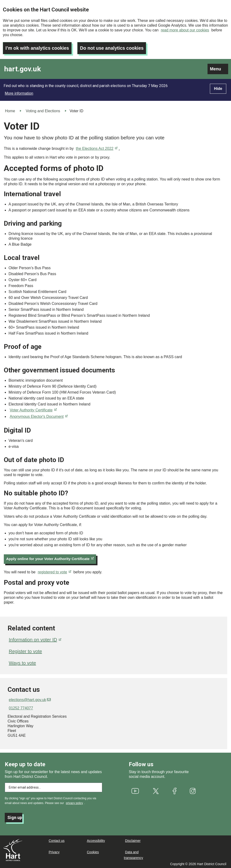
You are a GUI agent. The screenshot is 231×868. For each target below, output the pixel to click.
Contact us (57, 840)
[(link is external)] (135, 790)
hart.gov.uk (22, 68)
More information (19, 92)
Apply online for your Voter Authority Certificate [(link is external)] (51, 558)
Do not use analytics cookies (114, 47)
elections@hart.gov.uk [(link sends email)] (30, 699)
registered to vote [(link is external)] (54, 571)
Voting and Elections (43, 110)
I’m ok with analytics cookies (38, 47)
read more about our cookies (185, 30)
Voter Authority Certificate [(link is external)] (33, 409)
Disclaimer (133, 840)
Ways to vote (22, 662)
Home (10, 110)
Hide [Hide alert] (218, 88)
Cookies (93, 851)
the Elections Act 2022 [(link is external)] (97, 148)
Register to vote (25, 651)
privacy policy (74, 802)
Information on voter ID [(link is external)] (35, 639)
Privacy (54, 851)
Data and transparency (133, 854)
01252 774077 (21, 707)
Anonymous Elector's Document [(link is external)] (39, 416)
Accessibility (96, 840)
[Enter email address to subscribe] (53, 787)
